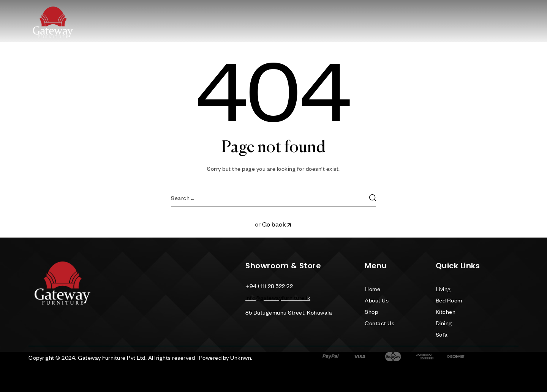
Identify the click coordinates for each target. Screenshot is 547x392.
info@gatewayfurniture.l (276, 298)
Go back (277, 224)
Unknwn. (241, 357)
